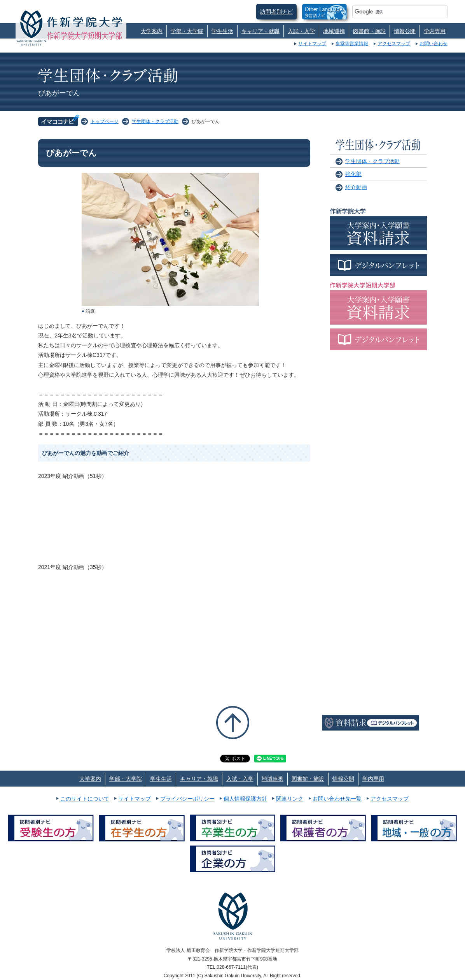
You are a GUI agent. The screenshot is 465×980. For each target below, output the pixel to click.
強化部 (353, 174)
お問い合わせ (434, 44)
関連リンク (290, 799)
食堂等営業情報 (352, 44)
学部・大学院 (187, 31)
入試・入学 (301, 31)
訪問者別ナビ (276, 12)
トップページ (105, 121)
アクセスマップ (394, 44)
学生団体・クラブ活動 (155, 121)
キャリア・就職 (260, 31)
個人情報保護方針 (245, 799)
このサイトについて (85, 799)
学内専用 (435, 31)
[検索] (391, 12)
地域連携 (334, 31)
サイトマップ (312, 44)
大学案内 (152, 31)
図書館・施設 (369, 31)
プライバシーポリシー (187, 799)
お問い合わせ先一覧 (337, 799)
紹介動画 (356, 187)
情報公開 (405, 31)
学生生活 (222, 31)
